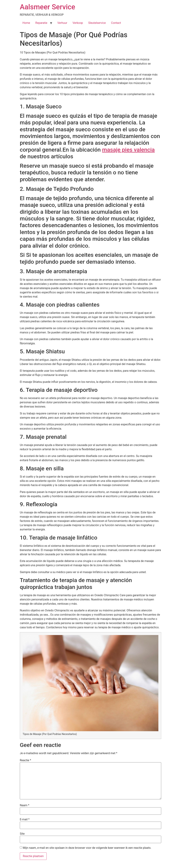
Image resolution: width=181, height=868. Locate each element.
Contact (116, 23)
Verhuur (62, 23)
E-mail (25, 819)
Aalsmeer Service (47, 7)
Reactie (25, 760)
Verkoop (78, 23)
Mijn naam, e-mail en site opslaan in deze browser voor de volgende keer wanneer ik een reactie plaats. (87, 848)
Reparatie (41, 23)
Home (26, 23)
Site (22, 834)
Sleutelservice (97, 23)
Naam (25, 805)
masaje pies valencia (129, 150)
